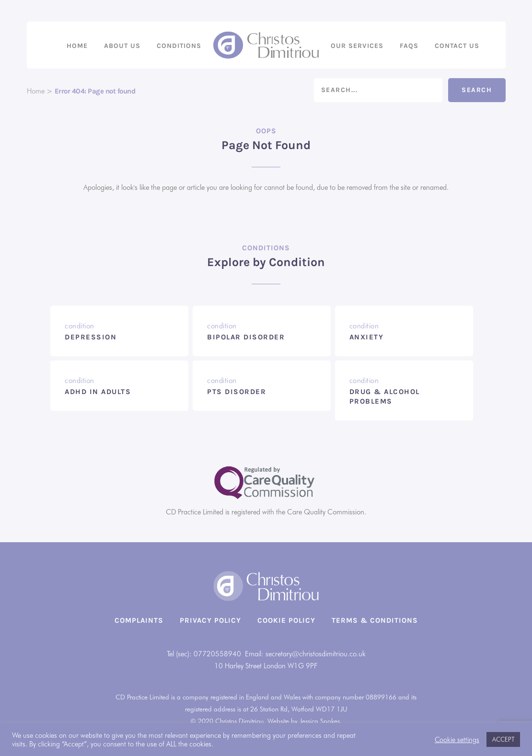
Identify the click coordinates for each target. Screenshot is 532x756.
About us (122, 46)
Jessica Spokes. (321, 721)
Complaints (139, 620)
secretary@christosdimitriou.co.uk (316, 654)
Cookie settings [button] (457, 739)
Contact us (457, 46)
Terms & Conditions (375, 620)
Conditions (179, 46)
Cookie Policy (286, 620)
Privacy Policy (210, 620)
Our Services (357, 46)
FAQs (409, 46)
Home (77, 46)
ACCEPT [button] (503, 739)
